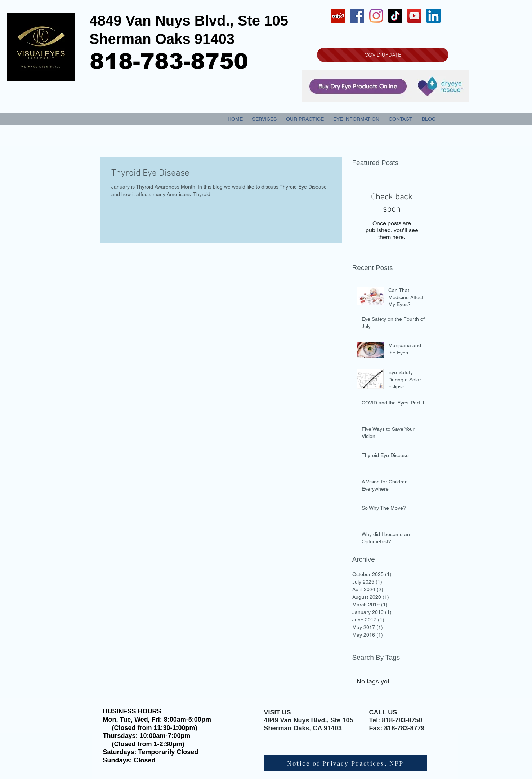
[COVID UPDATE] (383, 55)
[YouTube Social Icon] (414, 16)
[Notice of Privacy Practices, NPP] (346, 763)
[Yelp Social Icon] (338, 16)
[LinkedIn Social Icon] (433, 16)
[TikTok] (395, 16)
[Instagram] (376, 16)
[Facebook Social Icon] (357, 16)
